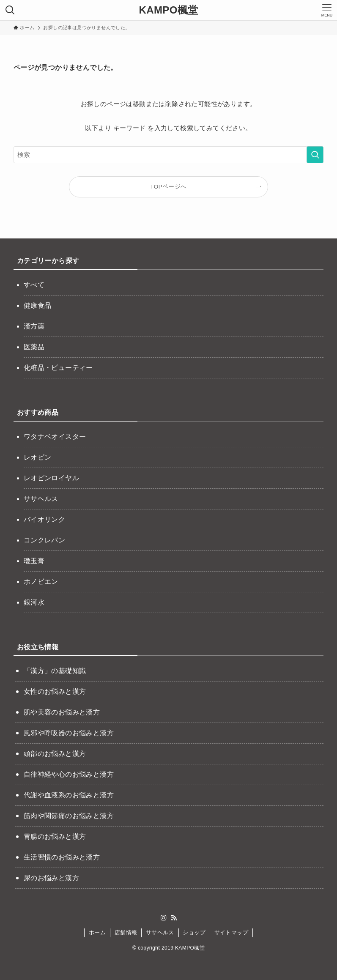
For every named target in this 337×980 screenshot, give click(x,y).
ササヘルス (160, 932)
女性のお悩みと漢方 (55, 691)
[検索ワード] (168, 155)
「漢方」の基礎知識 (55, 671)
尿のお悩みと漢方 (51, 878)
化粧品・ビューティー (58, 368)
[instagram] (164, 918)
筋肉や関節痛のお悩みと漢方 (69, 816)
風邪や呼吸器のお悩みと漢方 (69, 733)
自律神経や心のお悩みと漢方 (69, 774)
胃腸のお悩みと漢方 (55, 836)
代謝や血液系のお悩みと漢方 (69, 795)
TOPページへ (168, 187)
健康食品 (38, 305)
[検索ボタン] (10, 10)
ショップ (194, 932)
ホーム (97, 932)
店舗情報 (126, 932)
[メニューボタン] (327, 10)
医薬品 (34, 347)
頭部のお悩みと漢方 (55, 754)
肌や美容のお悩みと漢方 (62, 712)
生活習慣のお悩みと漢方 (62, 857)
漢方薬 (34, 326)
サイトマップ (231, 932)
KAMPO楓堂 (168, 10)
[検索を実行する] (315, 155)
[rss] (174, 918)
